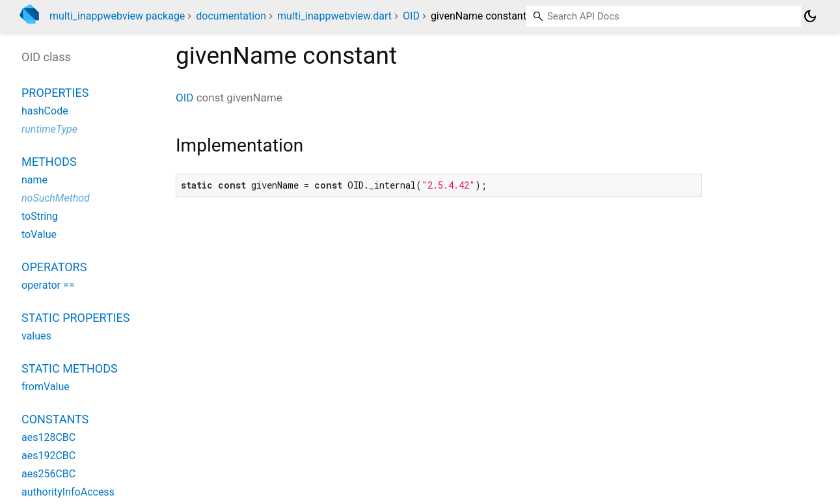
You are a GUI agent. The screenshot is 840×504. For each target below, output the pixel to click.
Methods (49, 162)
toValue (39, 234)
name (34, 180)
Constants (55, 419)
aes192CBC (48, 456)
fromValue (46, 387)
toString (40, 216)
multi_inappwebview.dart (334, 16)
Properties (55, 93)
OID (411, 16)
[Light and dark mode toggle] (810, 16)
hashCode (45, 111)
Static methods (70, 368)
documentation (231, 16)
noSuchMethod (56, 198)
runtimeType (49, 129)
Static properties (76, 318)
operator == (48, 285)
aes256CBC (48, 474)
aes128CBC (48, 437)
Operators (54, 267)
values (36, 336)
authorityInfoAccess (68, 492)
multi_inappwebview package (117, 16)
